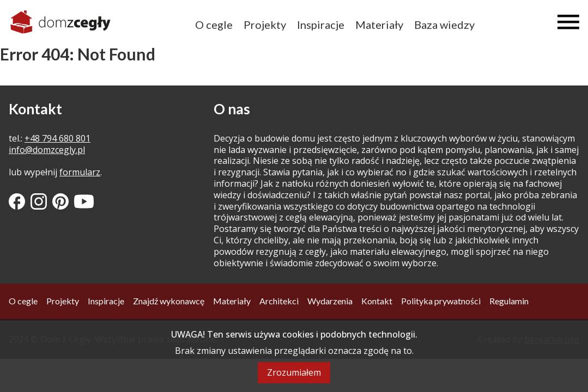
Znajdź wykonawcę (169, 301)
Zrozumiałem (294, 372)
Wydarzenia (330, 301)
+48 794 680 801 (57, 138)
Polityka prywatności (441, 301)
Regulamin (509, 301)
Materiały (379, 24)
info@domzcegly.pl (47, 150)
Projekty (265, 24)
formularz (80, 172)
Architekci (279, 301)
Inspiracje (321, 24)
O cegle (214, 24)
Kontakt (377, 301)
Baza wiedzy (444, 24)
